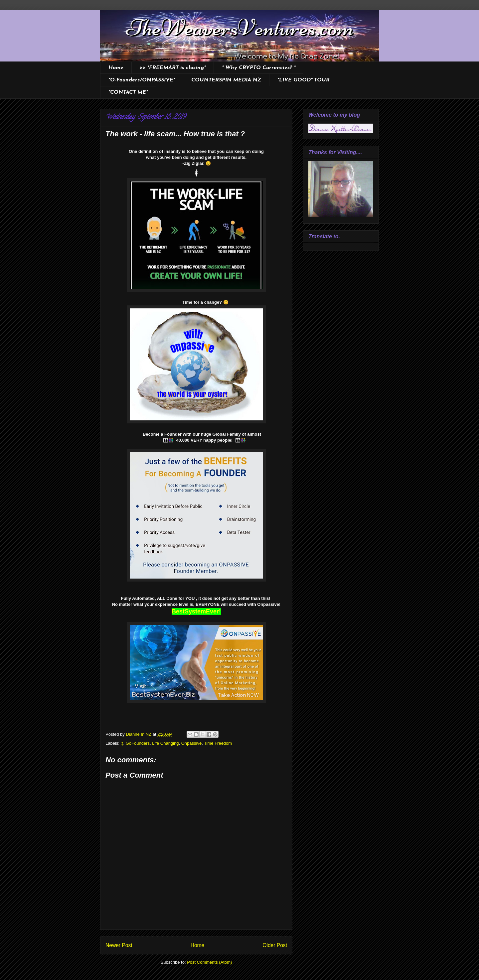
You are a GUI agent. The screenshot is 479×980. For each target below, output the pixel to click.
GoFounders (138, 743)
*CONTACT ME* (128, 92)
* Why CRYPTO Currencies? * (259, 68)
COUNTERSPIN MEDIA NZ (226, 80)
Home (116, 68)
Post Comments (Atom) (209, 962)
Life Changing (165, 743)
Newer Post (119, 945)
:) (122, 743)
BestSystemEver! (196, 611)
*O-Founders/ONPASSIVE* (142, 80)
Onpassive (191, 743)
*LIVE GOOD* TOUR (304, 80)
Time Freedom (218, 743)
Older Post (275, 945)
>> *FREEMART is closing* (173, 68)
